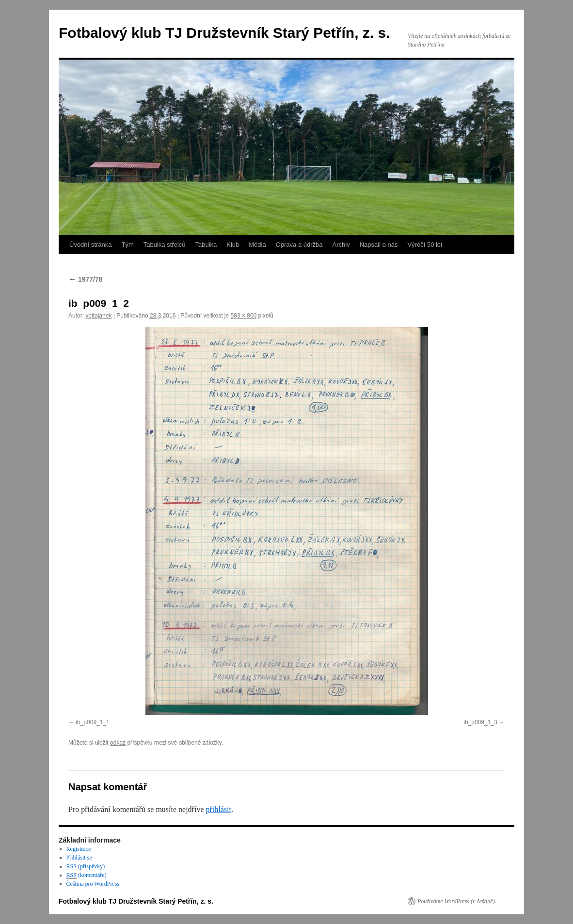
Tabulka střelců (165, 245)
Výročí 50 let (425, 245)
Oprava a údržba (299, 245)
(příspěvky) (86, 867)
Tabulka (206, 245)
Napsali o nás (379, 245)
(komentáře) (87, 875)
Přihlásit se (79, 858)
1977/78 (86, 279)
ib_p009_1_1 (92, 722)
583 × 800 (244, 316)
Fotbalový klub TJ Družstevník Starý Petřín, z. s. (224, 33)
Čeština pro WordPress (93, 884)
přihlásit (218, 809)
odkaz (118, 743)
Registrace (79, 849)
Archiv (341, 245)
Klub (233, 245)
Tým (127, 245)
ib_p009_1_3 (480, 722)
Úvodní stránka (90, 245)
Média (257, 245)
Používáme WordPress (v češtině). (457, 901)
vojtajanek (98, 316)
